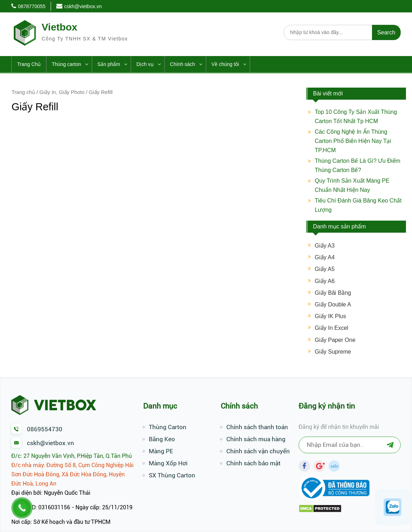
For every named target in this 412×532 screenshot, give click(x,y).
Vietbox (59, 27)
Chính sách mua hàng (256, 439)
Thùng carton (66, 64)
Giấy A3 (325, 246)
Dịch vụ (145, 64)
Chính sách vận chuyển (258, 451)
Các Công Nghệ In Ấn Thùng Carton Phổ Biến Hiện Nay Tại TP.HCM (353, 141)
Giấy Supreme (333, 352)
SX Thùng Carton (172, 475)
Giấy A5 (325, 269)
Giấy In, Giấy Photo (62, 92)
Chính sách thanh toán (257, 427)
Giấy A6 (325, 281)
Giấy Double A (333, 304)
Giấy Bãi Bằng (333, 293)
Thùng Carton (168, 427)
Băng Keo (162, 439)
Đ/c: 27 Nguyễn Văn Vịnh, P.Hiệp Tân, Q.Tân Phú (72, 456)
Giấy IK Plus (331, 316)
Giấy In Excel (332, 328)
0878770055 (32, 6)
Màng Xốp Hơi (168, 463)
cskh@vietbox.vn (83, 6)
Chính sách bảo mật (253, 463)
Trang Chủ (29, 64)
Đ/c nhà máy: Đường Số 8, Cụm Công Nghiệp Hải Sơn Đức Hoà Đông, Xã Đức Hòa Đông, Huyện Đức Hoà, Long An (72, 474)
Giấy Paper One (335, 340)
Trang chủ (23, 92)
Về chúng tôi (225, 64)
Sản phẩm (109, 64)
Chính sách (183, 64)
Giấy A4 (325, 257)
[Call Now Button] (22, 508)
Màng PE (161, 451)
